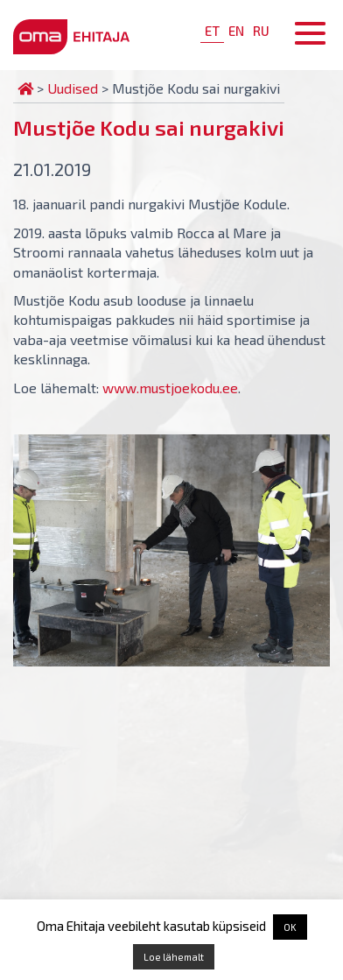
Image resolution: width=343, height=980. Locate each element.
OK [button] (290, 927)
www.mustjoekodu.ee (170, 388)
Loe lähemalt (174, 957)
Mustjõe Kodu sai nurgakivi (149, 127)
